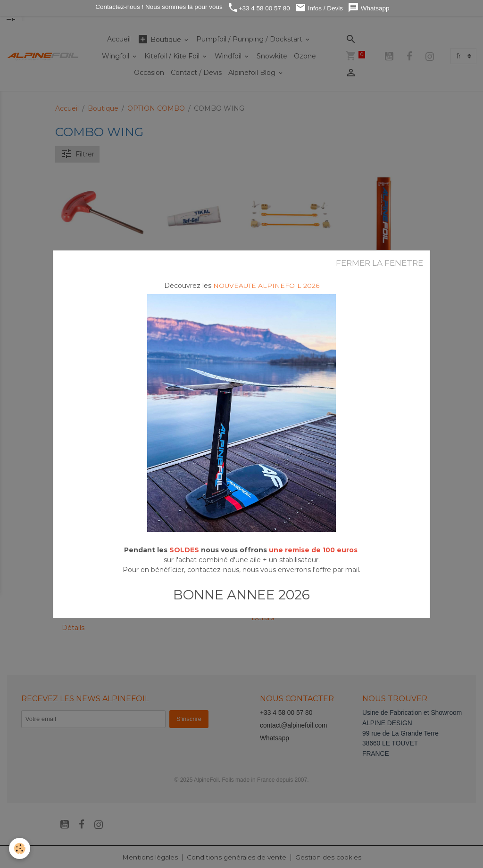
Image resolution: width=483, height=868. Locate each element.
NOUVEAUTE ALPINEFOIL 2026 (266, 286)
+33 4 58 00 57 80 (259, 8)
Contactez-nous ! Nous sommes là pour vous (158, 7)
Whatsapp (369, 8)
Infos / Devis (319, 8)
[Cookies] (20, 848)
